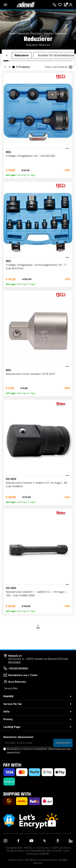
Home (12, 34)
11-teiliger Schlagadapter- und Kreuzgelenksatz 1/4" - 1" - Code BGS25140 (37, 267)
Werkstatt (23, 34)
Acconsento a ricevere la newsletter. (39, 751)
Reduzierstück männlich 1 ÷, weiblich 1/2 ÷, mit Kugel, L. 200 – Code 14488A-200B (36, 594)
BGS (9, 152)
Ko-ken (11, 479)
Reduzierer (61, 34)
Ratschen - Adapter (42, 34)
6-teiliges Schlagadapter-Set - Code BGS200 (30, 156)
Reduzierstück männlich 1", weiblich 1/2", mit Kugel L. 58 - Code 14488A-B (37, 485)
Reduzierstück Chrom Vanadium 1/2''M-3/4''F (31, 374)
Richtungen (14, 662)
